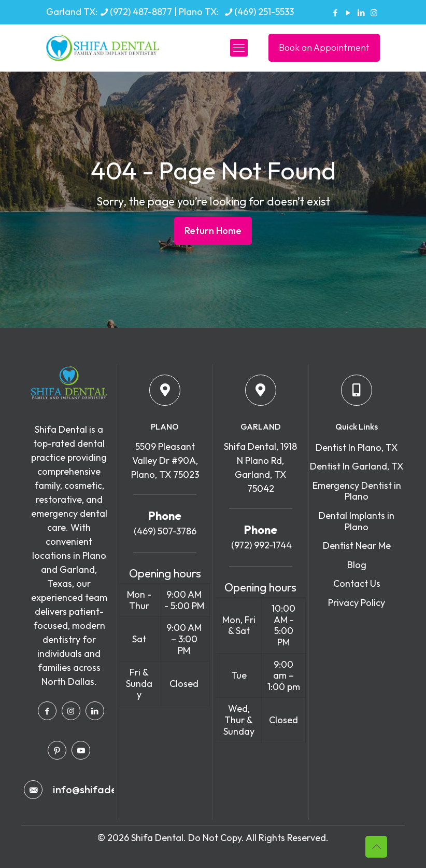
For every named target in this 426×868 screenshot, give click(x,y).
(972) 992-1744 (260, 545)
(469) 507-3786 (165, 531)
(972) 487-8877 (141, 12)
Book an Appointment (324, 47)
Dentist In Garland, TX (357, 466)
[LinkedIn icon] (361, 13)
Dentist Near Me (357, 546)
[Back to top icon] (376, 847)
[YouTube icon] (348, 13)
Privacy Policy (357, 603)
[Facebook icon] (335, 13)
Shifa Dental (157, 838)
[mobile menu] (239, 48)
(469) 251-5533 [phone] (264, 12)
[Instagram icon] (374, 13)
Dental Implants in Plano (357, 521)
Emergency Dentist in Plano (357, 491)
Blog (357, 565)
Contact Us (357, 583)
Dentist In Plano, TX (357, 447)
